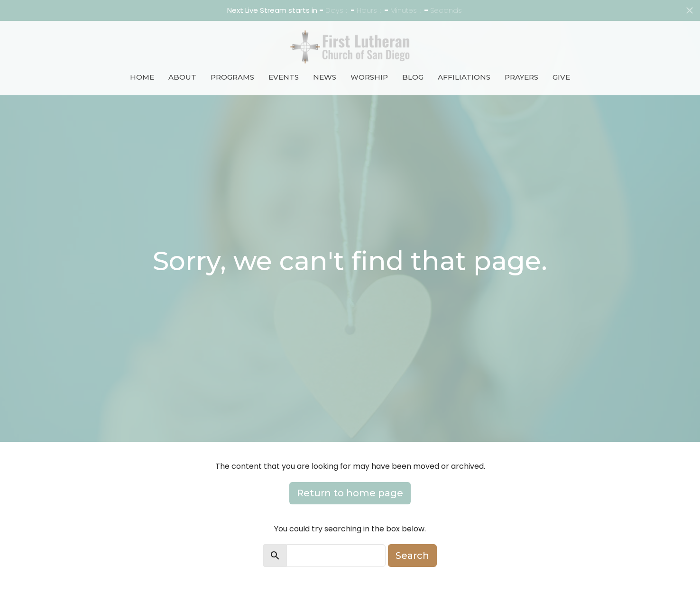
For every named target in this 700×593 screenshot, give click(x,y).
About (182, 77)
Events (284, 77)
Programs (232, 77)
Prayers (521, 77)
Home (142, 77)
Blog (413, 77)
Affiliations (464, 77)
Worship (369, 77)
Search (412, 556)
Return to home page (350, 493)
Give (561, 77)
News (325, 77)
